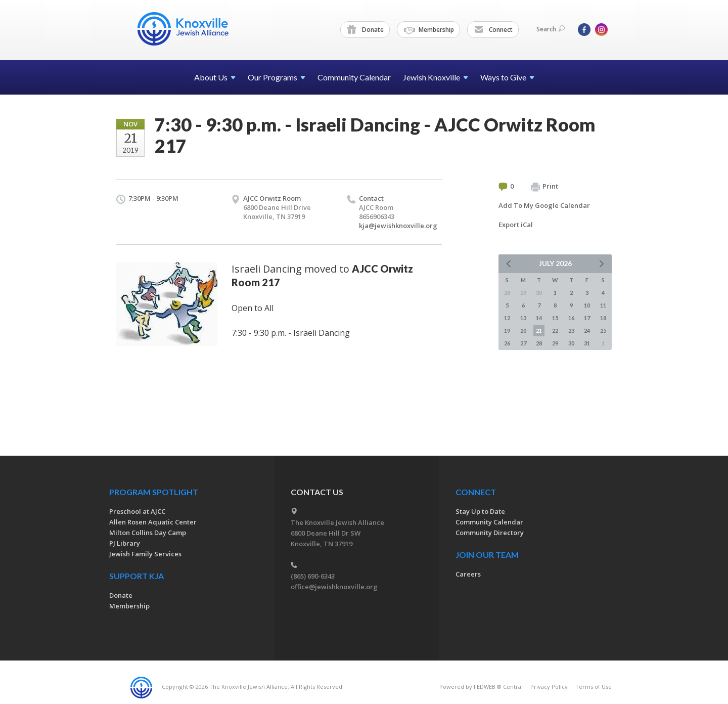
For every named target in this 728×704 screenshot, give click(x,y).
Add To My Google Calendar (544, 205)
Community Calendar (354, 77)
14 (539, 318)
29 (555, 343)
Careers (468, 574)
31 (587, 343)
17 (587, 318)
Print (544, 187)
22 (555, 331)
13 (523, 318)
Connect (493, 30)
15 (555, 318)
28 (539, 343)
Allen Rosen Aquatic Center (153, 522)
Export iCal (516, 225)
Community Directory (490, 533)
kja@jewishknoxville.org (398, 226)
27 (523, 343)
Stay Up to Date (480, 511)
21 (539, 331)
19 (507, 331)
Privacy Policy (549, 687)
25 (603, 331)
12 (507, 318)
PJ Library (125, 543)
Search (551, 29)
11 (603, 305)
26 (507, 343)
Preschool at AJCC (137, 511)
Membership (429, 30)
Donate (366, 30)
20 (523, 331)
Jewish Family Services (145, 554)
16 (571, 318)
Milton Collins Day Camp (148, 533)
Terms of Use (594, 687)
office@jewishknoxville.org (334, 587)
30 (571, 343)
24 (587, 331)
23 (571, 331)
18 (603, 318)
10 (587, 305)
